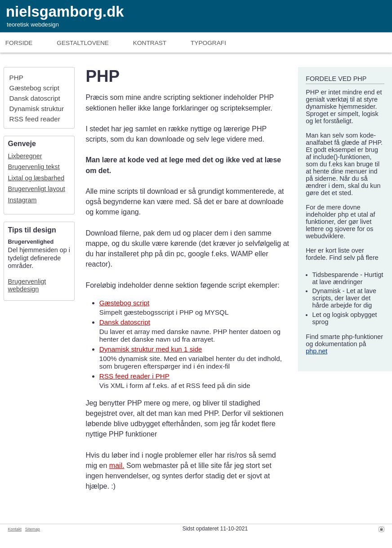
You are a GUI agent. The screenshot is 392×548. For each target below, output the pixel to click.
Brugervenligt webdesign (27, 285)
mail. (117, 466)
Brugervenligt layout (37, 189)
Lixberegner (25, 156)
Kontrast (150, 43)
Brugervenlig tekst (34, 167)
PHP (16, 78)
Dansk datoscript (35, 98)
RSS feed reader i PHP (134, 376)
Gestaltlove (83, 43)
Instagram (22, 200)
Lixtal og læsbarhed (36, 178)
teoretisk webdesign (33, 25)
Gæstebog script (34, 88)
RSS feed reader (35, 119)
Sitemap (33, 529)
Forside (19, 43)
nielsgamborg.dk (65, 11)
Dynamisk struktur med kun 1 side (151, 349)
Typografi (208, 43)
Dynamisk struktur (37, 109)
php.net (316, 351)
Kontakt (15, 529)
